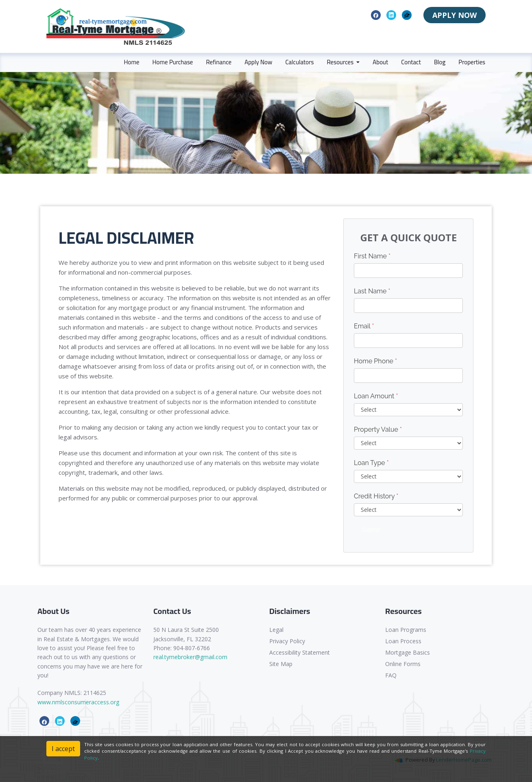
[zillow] (407, 15)
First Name (372, 256)
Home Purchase (173, 62)
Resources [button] (341, 62)
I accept (63, 749)
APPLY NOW (455, 15)
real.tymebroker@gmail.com (190, 657)
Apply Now (258, 62)
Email (364, 326)
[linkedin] (391, 15)
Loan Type (371, 463)
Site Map (281, 664)
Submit (371, 530)
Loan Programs (406, 630)
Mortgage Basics (408, 652)
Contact (411, 62)
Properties (472, 62)
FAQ (391, 675)
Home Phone (375, 361)
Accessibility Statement (300, 652)
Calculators (299, 62)
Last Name (372, 291)
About (380, 62)
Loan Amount (376, 396)
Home (131, 62)
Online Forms (403, 664)
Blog (440, 62)
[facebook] (376, 15)
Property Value (378, 429)
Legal (276, 630)
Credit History (376, 496)
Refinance (219, 62)
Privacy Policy (287, 641)
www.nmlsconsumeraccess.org (78, 702)
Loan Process (403, 641)
